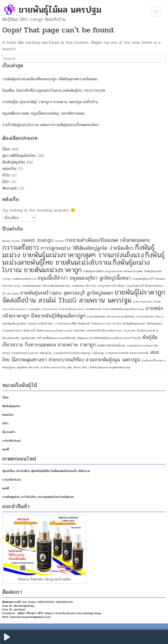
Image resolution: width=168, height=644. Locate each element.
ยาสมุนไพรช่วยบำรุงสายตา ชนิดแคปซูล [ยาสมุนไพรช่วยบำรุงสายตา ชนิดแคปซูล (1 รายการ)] (32, 353)
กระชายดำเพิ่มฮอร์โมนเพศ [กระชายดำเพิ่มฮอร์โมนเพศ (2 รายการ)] (92, 240)
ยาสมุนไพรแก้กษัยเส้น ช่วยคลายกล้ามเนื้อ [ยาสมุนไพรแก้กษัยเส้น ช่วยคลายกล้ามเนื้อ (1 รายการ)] (127, 353)
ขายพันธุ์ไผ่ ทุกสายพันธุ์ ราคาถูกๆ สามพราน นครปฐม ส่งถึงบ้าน (50, 102)
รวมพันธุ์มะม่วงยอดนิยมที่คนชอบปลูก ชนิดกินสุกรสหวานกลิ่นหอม (50, 79)
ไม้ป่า (6, 182)
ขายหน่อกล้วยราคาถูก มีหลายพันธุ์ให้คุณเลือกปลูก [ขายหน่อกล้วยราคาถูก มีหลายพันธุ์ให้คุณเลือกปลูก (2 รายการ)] (83, 312)
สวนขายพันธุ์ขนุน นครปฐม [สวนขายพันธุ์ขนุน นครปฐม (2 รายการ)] (113, 360)
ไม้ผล (6, 149)
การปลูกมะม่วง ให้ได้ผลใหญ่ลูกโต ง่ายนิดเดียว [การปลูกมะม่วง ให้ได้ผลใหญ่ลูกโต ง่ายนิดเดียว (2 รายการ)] (87, 248)
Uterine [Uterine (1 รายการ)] (59, 241)
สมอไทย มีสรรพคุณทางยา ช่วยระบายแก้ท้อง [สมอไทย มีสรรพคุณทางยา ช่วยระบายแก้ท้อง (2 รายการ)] (81, 356)
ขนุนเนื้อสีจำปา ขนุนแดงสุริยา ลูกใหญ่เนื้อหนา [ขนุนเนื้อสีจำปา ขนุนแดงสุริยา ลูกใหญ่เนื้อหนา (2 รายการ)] (84, 278)
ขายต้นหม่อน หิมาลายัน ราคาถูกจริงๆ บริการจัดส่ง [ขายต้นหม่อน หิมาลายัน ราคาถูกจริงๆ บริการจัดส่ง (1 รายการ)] (98, 286)
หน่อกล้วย (10, 169)
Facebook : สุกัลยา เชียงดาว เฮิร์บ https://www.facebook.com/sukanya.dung (52, 613)
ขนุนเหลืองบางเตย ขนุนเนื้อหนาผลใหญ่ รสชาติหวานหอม (44, 113)
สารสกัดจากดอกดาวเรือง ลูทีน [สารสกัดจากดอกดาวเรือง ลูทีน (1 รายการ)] (56, 368)
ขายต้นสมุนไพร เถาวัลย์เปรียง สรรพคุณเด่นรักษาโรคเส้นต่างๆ (38, 497)
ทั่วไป (6, 175)
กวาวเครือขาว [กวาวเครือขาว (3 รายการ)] (21, 248)
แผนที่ (6, 449)
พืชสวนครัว (10, 188)
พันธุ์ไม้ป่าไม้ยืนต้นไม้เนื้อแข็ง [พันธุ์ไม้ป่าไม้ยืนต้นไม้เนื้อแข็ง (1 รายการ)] (111, 346)
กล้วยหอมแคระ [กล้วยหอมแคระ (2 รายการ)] (135, 240)
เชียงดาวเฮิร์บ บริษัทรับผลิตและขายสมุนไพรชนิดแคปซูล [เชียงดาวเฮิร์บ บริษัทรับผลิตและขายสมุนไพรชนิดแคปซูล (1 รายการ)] (102, 368)
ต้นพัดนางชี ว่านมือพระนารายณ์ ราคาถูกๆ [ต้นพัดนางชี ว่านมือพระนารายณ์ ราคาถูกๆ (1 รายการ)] (100, 324)
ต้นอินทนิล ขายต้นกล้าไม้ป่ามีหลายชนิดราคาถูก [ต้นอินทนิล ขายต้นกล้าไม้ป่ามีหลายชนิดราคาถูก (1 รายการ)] (98, 331)
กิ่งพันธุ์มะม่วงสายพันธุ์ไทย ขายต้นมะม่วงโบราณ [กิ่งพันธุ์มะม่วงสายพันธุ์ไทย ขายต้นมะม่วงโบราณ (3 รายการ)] (83, 259)
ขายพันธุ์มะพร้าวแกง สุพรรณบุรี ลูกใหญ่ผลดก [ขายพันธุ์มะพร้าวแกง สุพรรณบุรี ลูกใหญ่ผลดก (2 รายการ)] (67, 293)
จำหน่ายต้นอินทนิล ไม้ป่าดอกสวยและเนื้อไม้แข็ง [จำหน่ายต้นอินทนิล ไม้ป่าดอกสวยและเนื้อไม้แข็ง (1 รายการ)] (111, 317)
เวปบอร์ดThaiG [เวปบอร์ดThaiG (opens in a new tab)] (12, 441)
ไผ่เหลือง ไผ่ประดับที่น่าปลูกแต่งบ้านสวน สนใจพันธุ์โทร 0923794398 (54, 90)
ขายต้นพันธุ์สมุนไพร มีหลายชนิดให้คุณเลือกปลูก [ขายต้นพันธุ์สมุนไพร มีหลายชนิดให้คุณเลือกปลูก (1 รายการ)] (46, 286)
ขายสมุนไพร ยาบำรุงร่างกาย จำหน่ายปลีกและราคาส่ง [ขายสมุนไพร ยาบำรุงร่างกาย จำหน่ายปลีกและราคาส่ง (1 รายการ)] (56, 309)
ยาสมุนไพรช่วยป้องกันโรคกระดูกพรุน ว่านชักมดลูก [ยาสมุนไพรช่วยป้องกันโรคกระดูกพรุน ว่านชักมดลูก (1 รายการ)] (79, 353)
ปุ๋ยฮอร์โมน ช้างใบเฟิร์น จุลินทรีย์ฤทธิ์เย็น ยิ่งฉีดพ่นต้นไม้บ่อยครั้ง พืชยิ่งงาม (46, 471)
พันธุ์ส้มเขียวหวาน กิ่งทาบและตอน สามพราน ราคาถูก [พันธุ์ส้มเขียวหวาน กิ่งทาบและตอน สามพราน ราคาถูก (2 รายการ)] (80, 341)
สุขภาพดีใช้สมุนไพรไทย (19, 156)
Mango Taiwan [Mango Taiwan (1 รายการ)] (11, 241)
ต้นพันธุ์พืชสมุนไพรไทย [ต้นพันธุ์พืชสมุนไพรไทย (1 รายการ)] (134, 324)
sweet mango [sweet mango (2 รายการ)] (37, 240)
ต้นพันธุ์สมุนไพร (14, 162)
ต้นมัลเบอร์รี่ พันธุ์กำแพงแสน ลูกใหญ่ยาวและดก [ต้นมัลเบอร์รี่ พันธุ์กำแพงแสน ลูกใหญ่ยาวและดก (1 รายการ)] (48, 331)
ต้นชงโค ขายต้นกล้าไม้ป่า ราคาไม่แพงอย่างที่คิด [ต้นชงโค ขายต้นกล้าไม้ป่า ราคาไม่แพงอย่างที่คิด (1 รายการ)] (52, 324)
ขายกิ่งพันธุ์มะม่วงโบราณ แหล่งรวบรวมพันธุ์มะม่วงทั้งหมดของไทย (51, 125)
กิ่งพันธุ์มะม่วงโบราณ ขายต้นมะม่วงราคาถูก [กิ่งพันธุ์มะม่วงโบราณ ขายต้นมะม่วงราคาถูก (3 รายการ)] (76, 266)
